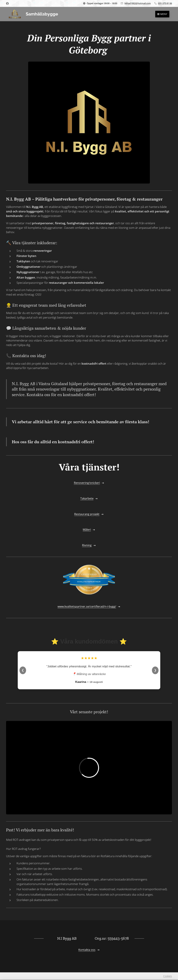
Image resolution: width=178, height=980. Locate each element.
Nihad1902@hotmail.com (138, 3)
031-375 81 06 (165, 3)
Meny (162, 14)
